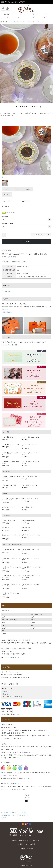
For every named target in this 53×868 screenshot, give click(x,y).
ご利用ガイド (22, 844)
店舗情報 (22, 849)
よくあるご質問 (31, 844)
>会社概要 (3, 818)
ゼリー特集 (7, 14)
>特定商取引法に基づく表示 (8, 815)
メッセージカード (8, 224)
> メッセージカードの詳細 (10, 345)
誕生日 (20, 17)
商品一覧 (46, 17)
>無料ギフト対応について (19, 262)
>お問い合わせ (23, 812)
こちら (16, 658)
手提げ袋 (5, 217)
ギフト (20, 14)
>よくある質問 (5, 812)
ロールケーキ (33, 14)
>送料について (6, 262)
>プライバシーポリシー (23, 815)
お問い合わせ (29, 849)
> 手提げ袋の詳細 (7, 312)
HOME (2, 22)
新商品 (33, 17)
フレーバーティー (22, 22)
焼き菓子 (7, 17)
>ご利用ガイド (14, 812)
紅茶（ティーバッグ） (11, 22)
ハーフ (46, 14)
